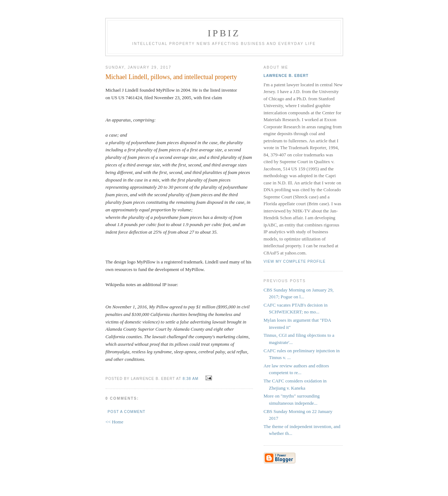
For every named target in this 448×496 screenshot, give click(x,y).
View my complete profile (295, 261)
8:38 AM (190, 379)
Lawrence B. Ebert (286, 76)
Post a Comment (127, 412)
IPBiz (224, 33)
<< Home (115, 422)
